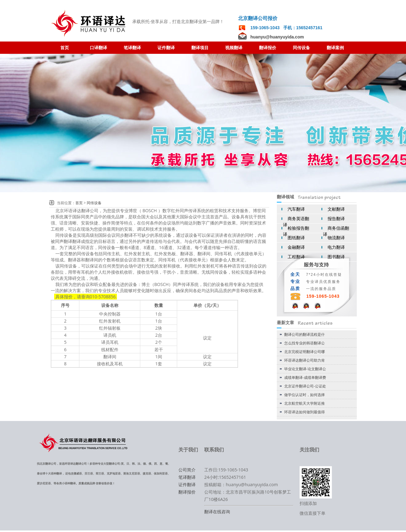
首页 (79, 203)
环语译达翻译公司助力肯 (304, 360)
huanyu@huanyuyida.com (277, 37)
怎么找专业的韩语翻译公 (304, 343)
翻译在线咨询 (217, 512)
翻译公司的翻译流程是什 (304, 334)
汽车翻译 (296, 209)
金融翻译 (296, 247)
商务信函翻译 (336, 231)
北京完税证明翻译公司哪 (304, 352)
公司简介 (187, 470)
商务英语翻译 (296, 222)
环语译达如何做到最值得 (304, 412)
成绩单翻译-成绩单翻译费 (305, 377)
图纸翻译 (296, 238)
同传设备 (94, 203)
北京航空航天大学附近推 (304, 403)
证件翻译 (187, 484)
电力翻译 (336, 247)
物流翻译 (336, 238)
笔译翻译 (187, 477)
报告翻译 (336, 218)
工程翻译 (296, 257)
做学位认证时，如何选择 (304, 395)
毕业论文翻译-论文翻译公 (305, 369)
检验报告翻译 (296, 231)
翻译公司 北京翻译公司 (89, 24)
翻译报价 (187, 492)
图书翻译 (336, 257)
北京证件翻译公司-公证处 (305, 386)
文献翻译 (336, 209)
